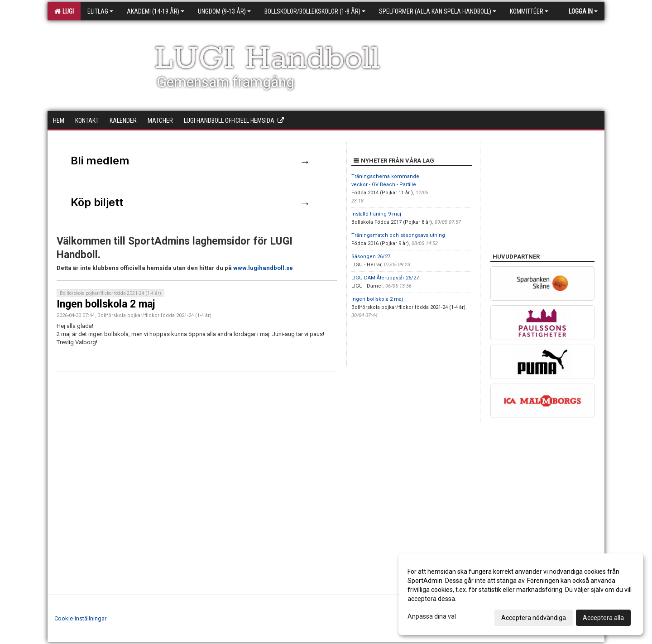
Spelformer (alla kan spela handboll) (438, 11)
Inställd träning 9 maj (376, 214)
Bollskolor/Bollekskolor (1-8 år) (315, 11)
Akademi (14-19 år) (156, 11)
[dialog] (521, 594)
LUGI (64, 11)
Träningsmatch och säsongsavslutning (398, 235)
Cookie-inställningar (80, 618)
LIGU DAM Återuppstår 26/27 (385, 278)
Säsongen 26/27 (371, 257)
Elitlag (100, 11)
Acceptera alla (603, 618)
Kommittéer (529, 11)
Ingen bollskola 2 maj (106, 304)
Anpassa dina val (432, 616)
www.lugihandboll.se (263, 268)
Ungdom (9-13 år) (224, 11)
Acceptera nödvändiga (534, 618)
